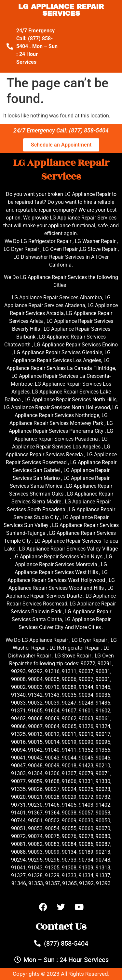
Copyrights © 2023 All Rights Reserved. (61, 974)
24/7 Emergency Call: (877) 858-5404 (61, 130)
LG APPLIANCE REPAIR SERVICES (61, 10)
